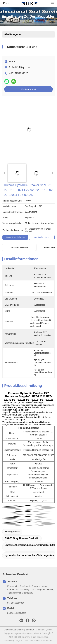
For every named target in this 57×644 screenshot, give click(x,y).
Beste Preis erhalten (15, 237)
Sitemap (30, 630)
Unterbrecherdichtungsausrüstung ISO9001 (30, 545)
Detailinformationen (19, 247)
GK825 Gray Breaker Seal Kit (21, 538)
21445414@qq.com (20, 67)
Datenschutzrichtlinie (14, 630)
